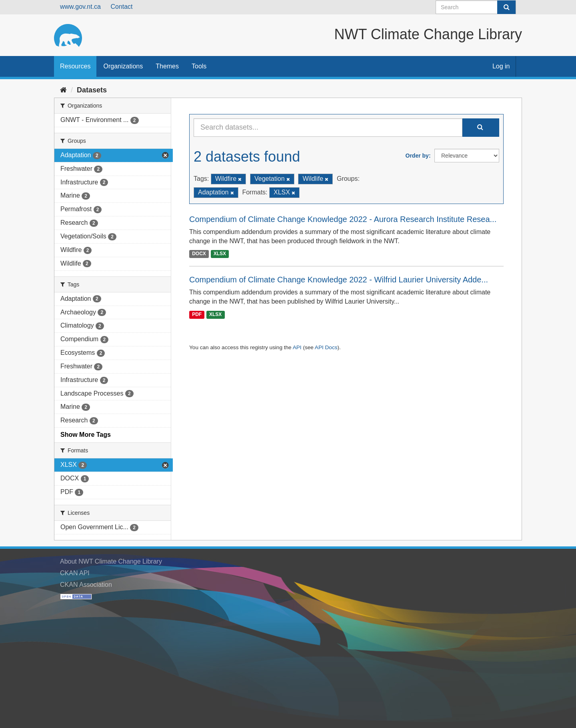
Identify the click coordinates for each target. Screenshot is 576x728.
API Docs (326, 347)
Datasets (92, 90)
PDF (197, 314)
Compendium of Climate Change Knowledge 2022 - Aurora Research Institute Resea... (343, 219)
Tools (199, 66)
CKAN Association (86, 585)
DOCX (199, 254)
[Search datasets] (476, 7)
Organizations (123, 66)
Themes (167, 66)
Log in (501, 66)
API (297, 347)
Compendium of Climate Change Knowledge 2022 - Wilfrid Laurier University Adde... (339, 280)
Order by (417, 156)
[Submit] (506, 7)
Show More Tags (86, 435)
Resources (75, 66)
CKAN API (75, 573)
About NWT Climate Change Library (111, 561)
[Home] (63, 90)
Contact (121, 7)
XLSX (220, 254)
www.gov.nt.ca (80, 7)
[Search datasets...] (328, 128)
